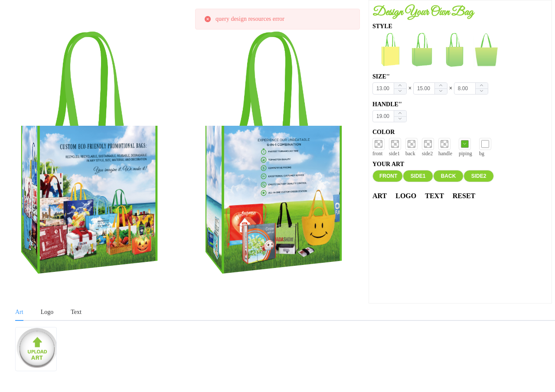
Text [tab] (76, 312)
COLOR (384, 132)
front (377, 154)
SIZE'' (381, 77)
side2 (427, 154)
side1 (394, 154)
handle (445, 154)
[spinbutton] (390, 88)
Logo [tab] (47, 312)
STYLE (382, 26)
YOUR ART (388, 164)
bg (482, 154)
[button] (400, 91)
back (410, 154)
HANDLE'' (387, 104)
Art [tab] (19, 312)
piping (465, 154)
